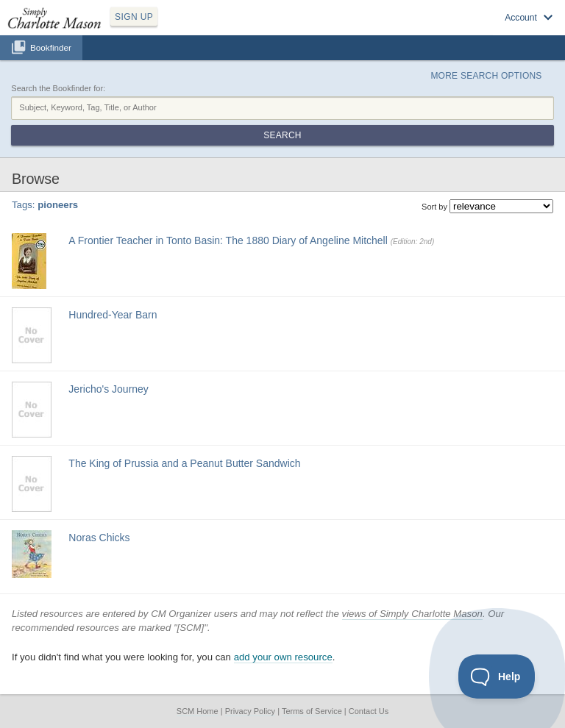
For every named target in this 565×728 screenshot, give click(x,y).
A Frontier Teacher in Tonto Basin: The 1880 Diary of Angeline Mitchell (228, 240)
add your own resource (283, 657)
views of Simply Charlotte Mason (412, 614)
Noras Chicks (99, 538)
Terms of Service (312, 711)
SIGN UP (134, 17)
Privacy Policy (250, 711)
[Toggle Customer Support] (497, 677)
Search (282, 135)
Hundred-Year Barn (113, 315)
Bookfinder (51, 47)
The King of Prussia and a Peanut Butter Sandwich (184, 463)
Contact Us (369, 711)
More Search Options (486, 76)
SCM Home (198, 711)
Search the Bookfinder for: (58, 88)
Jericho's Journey (109, 389)
